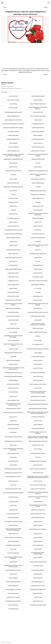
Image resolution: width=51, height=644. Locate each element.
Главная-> (3, 85)
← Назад (4, 7)
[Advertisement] (25, 55)
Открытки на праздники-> (7, 87)
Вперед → (46, 7)
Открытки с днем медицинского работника (11, 88)
